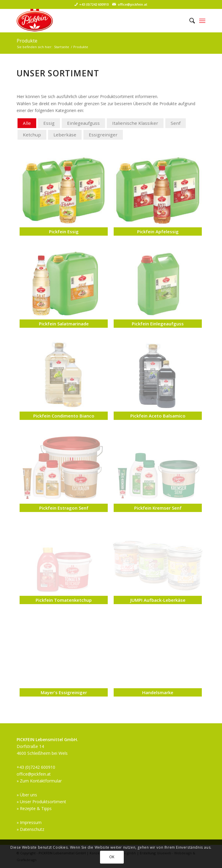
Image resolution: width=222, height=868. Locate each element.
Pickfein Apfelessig (158, 231)
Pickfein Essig (64, 231)
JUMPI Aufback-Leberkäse (158, 600)
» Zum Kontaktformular (39, 781)
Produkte (27, 41)
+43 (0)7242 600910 (94, 4)
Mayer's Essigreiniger (64, 692)
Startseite (62, 47)
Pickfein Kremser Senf (158, 508)
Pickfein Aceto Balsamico (158, 416)
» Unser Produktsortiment (41, 802)
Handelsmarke (158, 692)
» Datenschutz (30, 829)
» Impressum (29, 822)
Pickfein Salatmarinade (64, 324)
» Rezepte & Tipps (34, 808)
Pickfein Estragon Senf (64, 508)
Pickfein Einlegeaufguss (158, 324)
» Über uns (27, 795)
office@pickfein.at (133, 4)
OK (112, 857)
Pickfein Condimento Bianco (64, 416)
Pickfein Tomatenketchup (64, 600)
